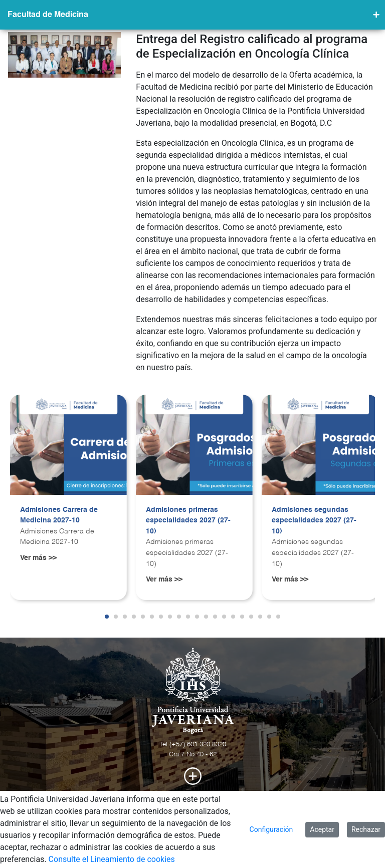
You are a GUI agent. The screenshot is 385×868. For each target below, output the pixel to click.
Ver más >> (38, 558)
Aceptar (322, 829)
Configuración (271, 829)
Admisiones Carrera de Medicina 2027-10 (59, 515)
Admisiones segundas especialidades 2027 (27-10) (314, 521)
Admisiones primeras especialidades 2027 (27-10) (188, 521)
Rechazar (366, 829)
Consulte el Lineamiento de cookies (112, 859)
